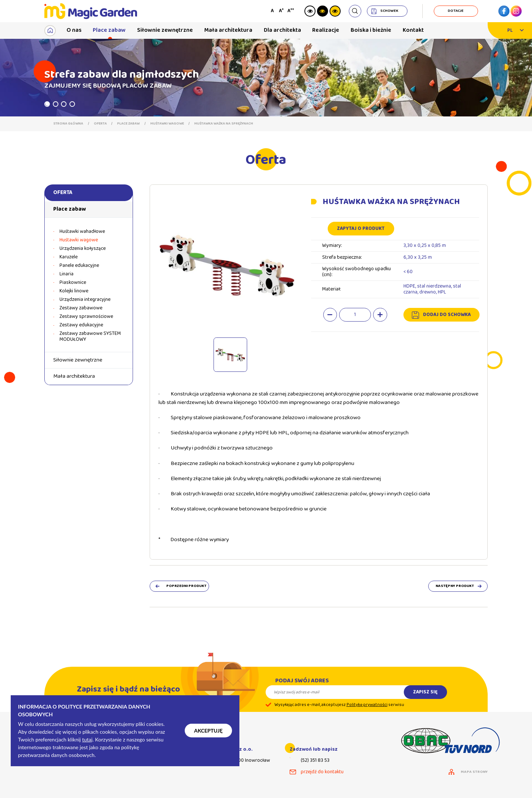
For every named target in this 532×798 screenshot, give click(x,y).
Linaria (66, 274)
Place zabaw (109, 30)
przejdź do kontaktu (322, 772)
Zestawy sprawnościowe (86, 317)
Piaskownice (73, 283)
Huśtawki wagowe (167, 123)
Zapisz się (425, 699)
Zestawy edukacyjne (81, 325)
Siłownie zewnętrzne (165, 30)
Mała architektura (228, 30)
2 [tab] (56, 104)
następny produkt (455, 586)
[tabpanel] (266, 78)
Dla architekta (282, 30)
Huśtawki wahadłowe (82, 232)
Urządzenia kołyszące (83, 249)
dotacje (456, 11)
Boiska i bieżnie (371, 30)
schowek (389, 11)
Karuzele (69, 257)
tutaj (87, 739)
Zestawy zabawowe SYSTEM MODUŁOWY (90, 337)
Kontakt (413, 30)
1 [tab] (47, 104)
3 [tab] (64, 104)
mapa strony (474, 772)
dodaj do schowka (447, 315)
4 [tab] (72, 104)
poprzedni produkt (186, 586)
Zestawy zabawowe (81, 308)
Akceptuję (208, 731)
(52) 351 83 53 (315, 761)
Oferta (100, 123)
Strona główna (68, 123)
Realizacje (326, 30)
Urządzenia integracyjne (85, 300)
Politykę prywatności (367, 712)
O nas (74, 30)
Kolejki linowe (74, 291)
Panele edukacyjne (79, 266)
